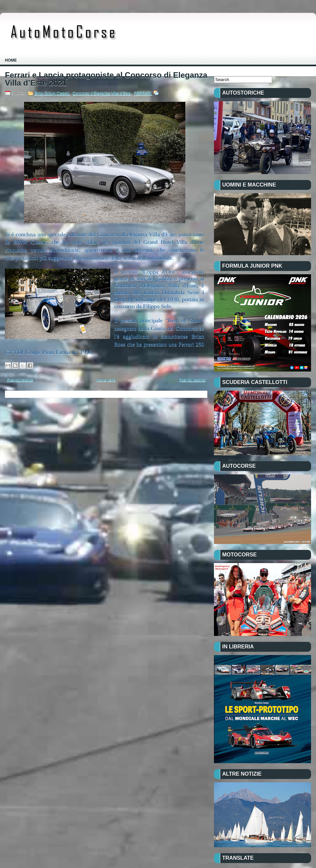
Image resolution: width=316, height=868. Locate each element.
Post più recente (20, 380)
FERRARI (143, 93)
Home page (106, 380)
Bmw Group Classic (53, 93)
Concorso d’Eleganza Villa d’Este (102, 93)
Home (11, 60)
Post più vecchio (192, 380)
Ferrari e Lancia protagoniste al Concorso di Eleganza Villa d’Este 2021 (106, 79)
